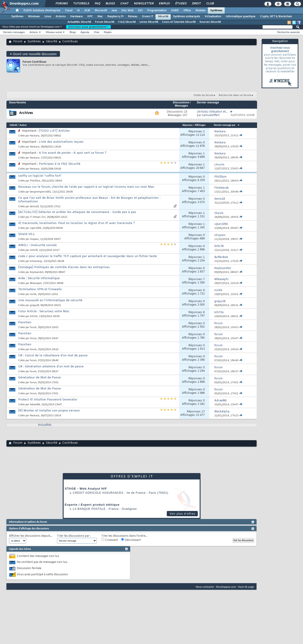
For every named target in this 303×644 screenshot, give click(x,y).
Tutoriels (81, 4)
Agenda (85, 32)
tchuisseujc (36, 261)
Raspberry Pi (115, 17)
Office (187, 11)
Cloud (69, 11)
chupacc (34, 239)
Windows (34, 17)
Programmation (157, 11)
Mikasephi (36, 283)
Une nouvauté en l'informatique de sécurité (50, 300)
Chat (124, 4)
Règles (108, 32)
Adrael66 (35, 405)
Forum (18, 42)
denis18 (34, 207)
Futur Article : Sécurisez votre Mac (44, 311)
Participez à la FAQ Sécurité (60, 164)
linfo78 (34, 250)
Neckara (35, 136)
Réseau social (54, 32)
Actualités (45, 425)
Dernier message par (227, 125)
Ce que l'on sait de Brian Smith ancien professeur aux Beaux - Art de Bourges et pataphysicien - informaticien (89, 200)
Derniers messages (14, 32)
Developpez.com (226, 587)
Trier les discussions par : (74, 536)
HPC (90, 17)
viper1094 (35, 228)
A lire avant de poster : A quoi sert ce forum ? (73, 153)
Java (114, 11)
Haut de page (246, 587)
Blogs (110, 4)
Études (181, 4)
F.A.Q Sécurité (127, 22)
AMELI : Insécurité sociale (37, 245)
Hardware (76, 17)
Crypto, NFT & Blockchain (276, 17)
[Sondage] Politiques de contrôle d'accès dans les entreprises (64, 267)
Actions (34, 32)
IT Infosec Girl (38, 217)
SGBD (175, 11)
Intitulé (13, 125)
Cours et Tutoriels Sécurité (179, 22)
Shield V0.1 (26, 234)
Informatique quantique (241, 17)
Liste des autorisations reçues (61, 142)
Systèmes (216, 11)
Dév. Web (127, 11)
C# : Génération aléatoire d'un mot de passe (51, 367)
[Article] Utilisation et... (212, 112)
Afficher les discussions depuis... (31, 536)
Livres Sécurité (149, 22)
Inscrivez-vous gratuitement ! (88, 27)
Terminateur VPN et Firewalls (40, 289)
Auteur (23, 125)
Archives (26, 113)
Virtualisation (213, 17)
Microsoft (101, 11)
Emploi (164, 4)
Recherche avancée (289, 32)
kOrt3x (34, 316)
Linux (48, 17)
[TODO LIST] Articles (54, 131)
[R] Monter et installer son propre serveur (49, 411)
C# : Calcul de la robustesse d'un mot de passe (53, 356)
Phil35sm (35, 181)
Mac (100, 17)
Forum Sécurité (105, 22)
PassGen (25, 322)
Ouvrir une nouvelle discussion (33, 54)
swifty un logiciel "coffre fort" (40, 176)
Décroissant (131, 540)
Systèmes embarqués (187, 17)
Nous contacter (205, 587)
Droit (196, 4)
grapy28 (34, 305)
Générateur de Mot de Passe (40, 378)
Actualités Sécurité (79, 22)
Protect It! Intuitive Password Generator (48, 400)
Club (210, 4)
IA (78, 11)
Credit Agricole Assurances (98, 493)
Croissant (110, 540)
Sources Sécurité (210, 22)
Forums (61, 4)
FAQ (97, 4)
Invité (33, 294)
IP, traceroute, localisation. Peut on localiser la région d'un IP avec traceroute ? (76, 223)
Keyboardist (37, 272)
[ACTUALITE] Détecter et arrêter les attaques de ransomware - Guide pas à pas (77, 212)
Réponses (187, 125)
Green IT (148, 17)
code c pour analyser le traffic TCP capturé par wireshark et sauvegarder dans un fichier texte (88, 256)
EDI (140, 11)
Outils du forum (203, 95)
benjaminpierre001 (40, 192)
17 (203, 412)
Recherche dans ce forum (235, 95)
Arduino (61, 17)
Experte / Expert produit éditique (92, 505)
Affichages (200, 125)
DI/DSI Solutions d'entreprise (42, 11)
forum (33, 328)
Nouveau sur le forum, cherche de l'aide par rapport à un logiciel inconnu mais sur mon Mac (86, 187)
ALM (87, 11)
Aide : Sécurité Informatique (39, 278)
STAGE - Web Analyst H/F (86, 489)
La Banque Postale (89, 509)
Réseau (133, 17)
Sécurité (163, 17)
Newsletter (143, 4)
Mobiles (201, 11)
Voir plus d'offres (182, 514)
